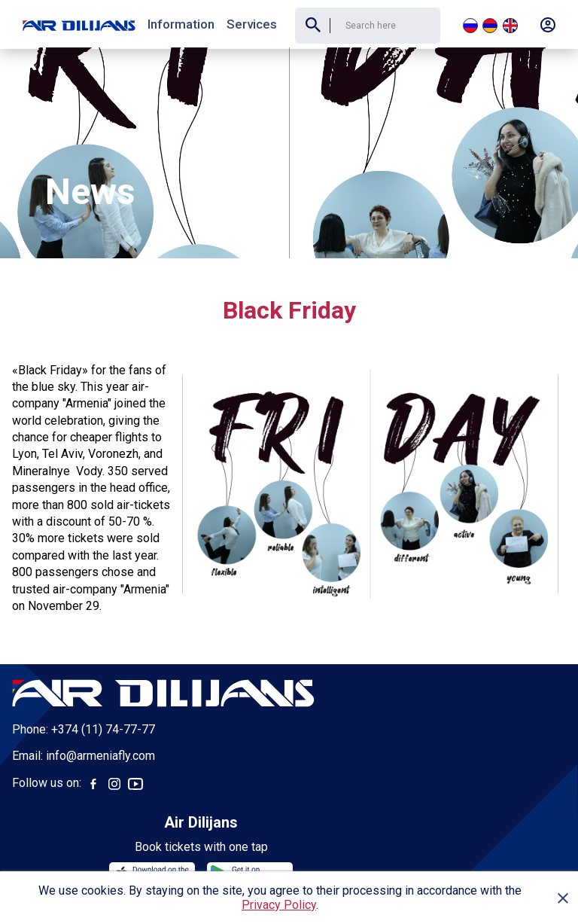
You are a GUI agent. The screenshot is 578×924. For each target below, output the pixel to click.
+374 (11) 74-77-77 (103, 683)
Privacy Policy (279, 905)
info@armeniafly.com (100, 709)
